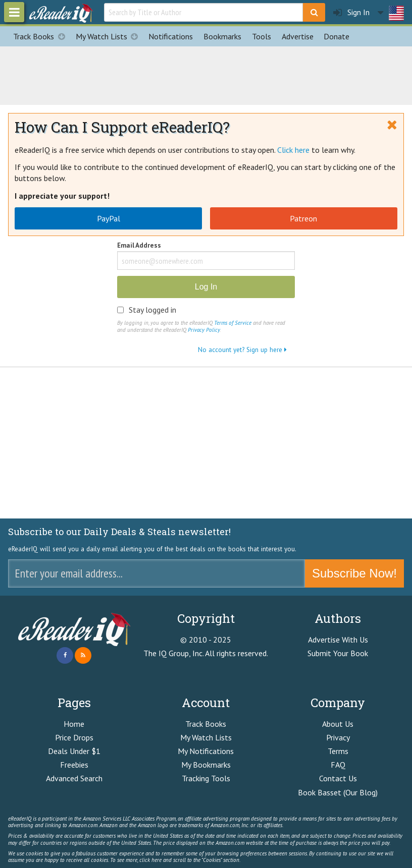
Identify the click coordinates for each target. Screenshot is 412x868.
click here (150, 860)
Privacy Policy (204, 330)
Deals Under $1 (74, 751)
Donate (337, 36)
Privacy (338, 737)
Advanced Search (74, 778)
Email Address (139, 246)
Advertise (298, 36)
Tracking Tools (206, 778)
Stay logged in (152, 310)
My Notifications (206, 751)
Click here (293, 150)
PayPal (109, 218)
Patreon (303, 218)
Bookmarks (222, 36)
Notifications (171, 36)
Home (74, 724)
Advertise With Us (338, 640)
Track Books (42, 36)
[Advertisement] (206, 74)
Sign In (351, 12)
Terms (338, 751)
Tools (262, 36)
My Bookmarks (206, 765)
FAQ (338, 765)
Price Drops (74, 737)
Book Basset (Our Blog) (338, 792)
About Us (338, 724)
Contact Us (338, 778)
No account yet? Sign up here (242, 350)
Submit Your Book (338, 653)
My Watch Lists (110, 36)
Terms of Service (233, 323)
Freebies (74, 765)
